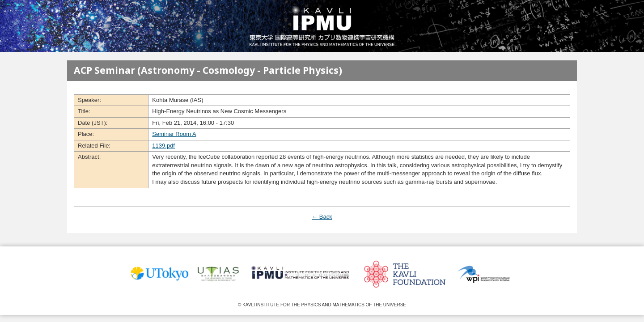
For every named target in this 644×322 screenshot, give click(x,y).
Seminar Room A (174, 134)
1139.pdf (163, 146)
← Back (322, 217)
